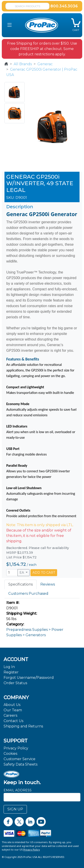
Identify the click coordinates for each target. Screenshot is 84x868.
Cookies (10, 754)
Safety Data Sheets (20, 764)
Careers (10, 715)
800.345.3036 (64, 6)
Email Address (18, 790)
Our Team (13, 710)
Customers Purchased (28, 593)
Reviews (48, 584)
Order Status (15, 683)
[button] (10, 25)
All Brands (23, 64)
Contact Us (13, 721)
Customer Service (19, 759)
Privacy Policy (16, 748)
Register (11, 672)
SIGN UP (15, 809)
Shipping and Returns (23, 726)
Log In (9, 667)
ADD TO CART (44, 573)
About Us (12, 705)
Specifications (20, 584)
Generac (45, 64)
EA (22, 573)
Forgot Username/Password (29, 678)
